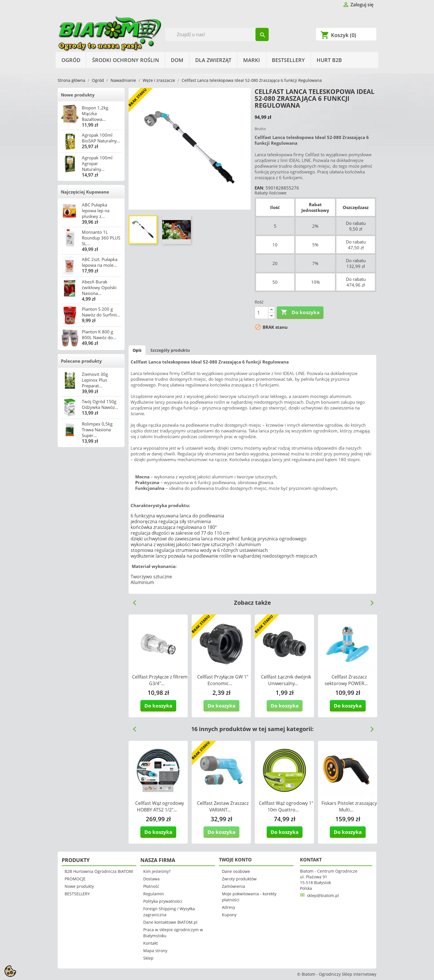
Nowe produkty (78, 95)
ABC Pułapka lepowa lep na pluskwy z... (96, 210)
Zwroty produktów (239, 879)
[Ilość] (261, 313)
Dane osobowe (236, 871)
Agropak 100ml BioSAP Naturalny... (101, 138)
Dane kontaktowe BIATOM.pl (170, 922)
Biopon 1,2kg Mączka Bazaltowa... (95, 113)
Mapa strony (155, 951)
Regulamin (154, 894)
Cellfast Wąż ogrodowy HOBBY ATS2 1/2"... (160, 806)
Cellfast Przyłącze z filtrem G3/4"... (160, 680)
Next (370, 601)
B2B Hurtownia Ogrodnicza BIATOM (99, 871)
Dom (177, 60)
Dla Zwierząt (213, 60)
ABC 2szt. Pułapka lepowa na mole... (100, 262)
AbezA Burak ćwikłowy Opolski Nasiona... (99, 287)
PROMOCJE (75, 879)
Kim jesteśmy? (157, 871)
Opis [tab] (137, 350)
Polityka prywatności (163, 901)
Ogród (71, 60)
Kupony (229, 915)
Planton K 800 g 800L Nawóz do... (99, 335)
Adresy (228, 907)
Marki (252, 60)
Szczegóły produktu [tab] (170, 350)
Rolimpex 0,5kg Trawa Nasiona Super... (97, 430)
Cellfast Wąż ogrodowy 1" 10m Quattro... (286, 806)
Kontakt (151, 943)
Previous (132, 601)
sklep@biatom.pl (323, 895)
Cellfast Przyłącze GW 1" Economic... (223, 680)
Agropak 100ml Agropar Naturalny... (97, 163)
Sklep (148, 958)
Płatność (151, 886)
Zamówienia (234, 886)
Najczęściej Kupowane (85, 192)
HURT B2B (329, 60)
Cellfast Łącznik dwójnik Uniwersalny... (286, 680)
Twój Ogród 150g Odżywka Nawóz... (100, 404)
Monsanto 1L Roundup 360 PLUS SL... (101, 238)
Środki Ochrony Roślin (126, 60)
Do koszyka (300, 312)
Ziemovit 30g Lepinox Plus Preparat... (95, 380)
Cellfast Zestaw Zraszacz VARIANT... (223, 806)
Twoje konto (235, 860)
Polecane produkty (81, 361)
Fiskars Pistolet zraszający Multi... (349, 806)
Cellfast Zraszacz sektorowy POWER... (346, 680)
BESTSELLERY (288, 60)
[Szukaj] (217, 34)
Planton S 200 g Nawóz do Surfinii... (101, 312)
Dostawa (151, 879)
